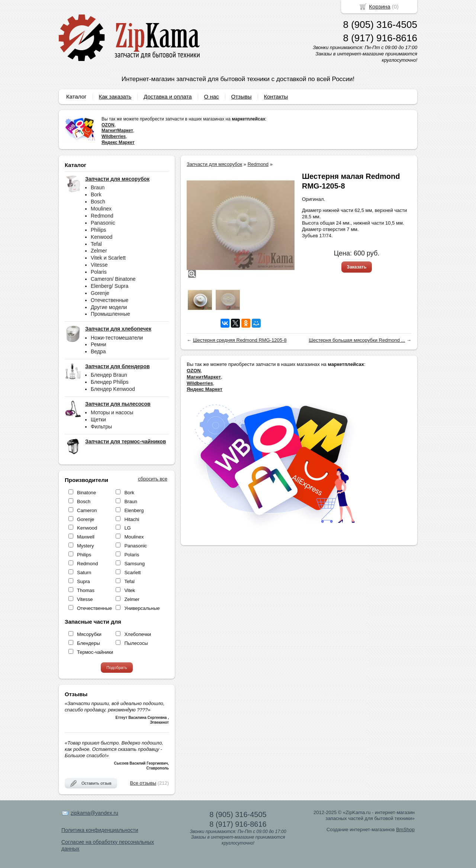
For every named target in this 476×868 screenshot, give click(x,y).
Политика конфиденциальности (100, 830)
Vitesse (99, 265)
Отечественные (110, 300)
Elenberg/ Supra (110, 286)
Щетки (98, 419)
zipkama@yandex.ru (94, 813)
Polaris (99, 272)
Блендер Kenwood (113, 389)
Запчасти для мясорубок (214, 164)
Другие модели (109, 307)
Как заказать (115, 97)
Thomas (86, 590)
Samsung (134, 564)
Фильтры (101, 427)
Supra (83, 581)
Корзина (379, 7)
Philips (98, 230)
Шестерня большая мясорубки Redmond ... (357, 340)
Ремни (99, 344)
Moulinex (101, 209)
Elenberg (134, 510)
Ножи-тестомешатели (117, 338)
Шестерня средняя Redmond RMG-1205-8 (240, 340)
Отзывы (242, 97)
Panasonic (103, 223)
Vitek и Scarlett (108, 258)
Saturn (84, 573)
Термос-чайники (95, 652)
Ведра (98, 351)
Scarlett (132, 573)
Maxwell (86, 537)
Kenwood (102, 237)
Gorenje (100, 293)
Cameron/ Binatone (113, 279)
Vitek (130, 590)
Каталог (76, 97)
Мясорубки (89, 634)
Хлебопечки (138, 634)
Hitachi (132, 519)
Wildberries (114, 136)
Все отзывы (143, 783)
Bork (96, 195)
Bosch (98, 202)
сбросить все (153, 479)
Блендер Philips (110, 382)
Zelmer (99, 251)
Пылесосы (136, 643)
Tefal (96, 244)
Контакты (276, 97)
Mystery (86, 546)
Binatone (86, 493)
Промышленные (110, 314)
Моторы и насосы (112, 412)
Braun (98, 187)
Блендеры (89, 643)
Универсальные (142, 608)
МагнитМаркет (117, 131)
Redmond (102, 216)
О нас (212, 97)
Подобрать (117, 668)
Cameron (87, 510)
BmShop (405, 830)
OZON (108, 125)
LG (127, 528)
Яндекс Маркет (118, 142)
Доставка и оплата (168, 97)
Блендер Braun (109, 375)
